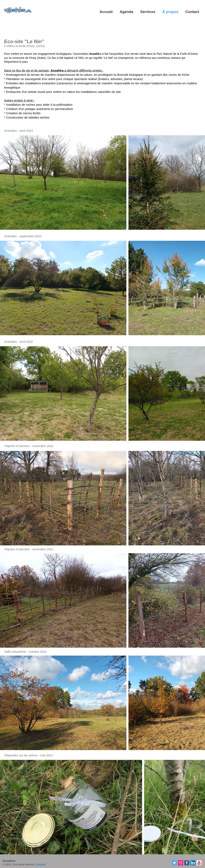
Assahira (41, 865)
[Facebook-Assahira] (187, 863)
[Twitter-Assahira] (174, 863)
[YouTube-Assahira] (199, 863)
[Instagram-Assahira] (181, 863)
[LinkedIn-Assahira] (193, 863)
